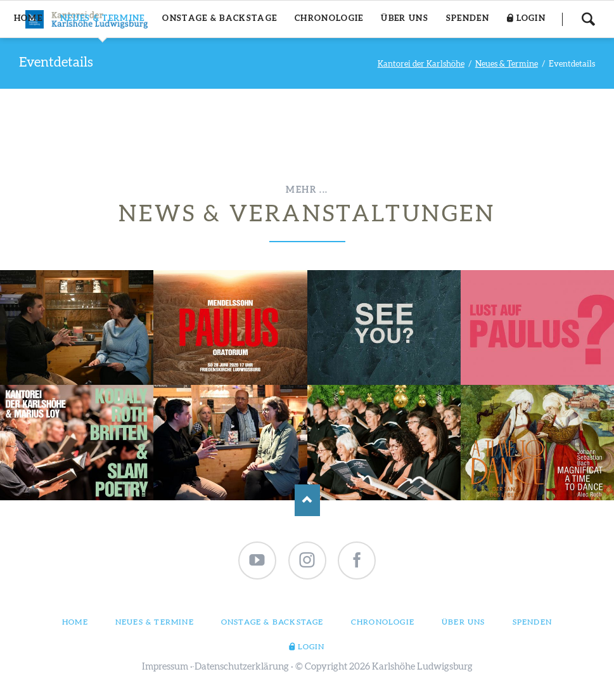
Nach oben (307, 500)
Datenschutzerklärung (242, 667)
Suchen (588, 19)
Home (75, 622)
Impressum (165, 667)
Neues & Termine (507, 64)
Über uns (464, 622)
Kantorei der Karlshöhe (421, 64)
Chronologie (383, 622)
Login (311, 647)
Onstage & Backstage (272, 622)
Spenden (532, 622)
